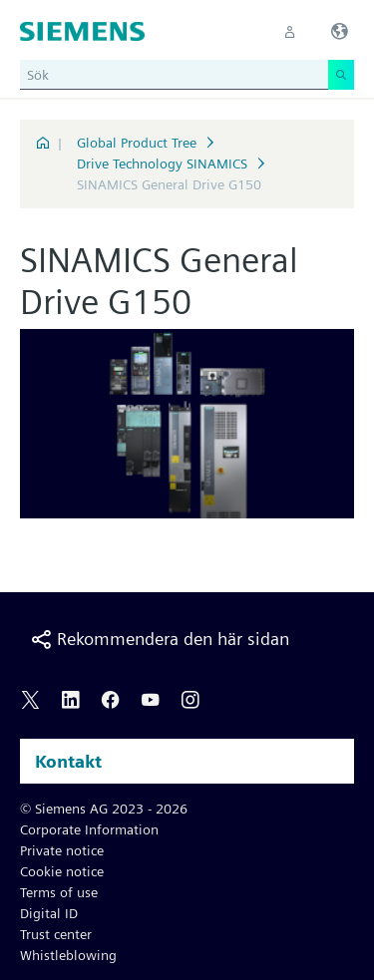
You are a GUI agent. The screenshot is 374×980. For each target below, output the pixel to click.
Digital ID (49, 913)
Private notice (62, 850)
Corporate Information (89, 829)
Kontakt (68, 761)
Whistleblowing (68, 955)
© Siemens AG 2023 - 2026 (104, 809)
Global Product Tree (137, 143)
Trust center (56, 934)
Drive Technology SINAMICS (162, 163)
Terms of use (59, 892)
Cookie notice (62, 871)
